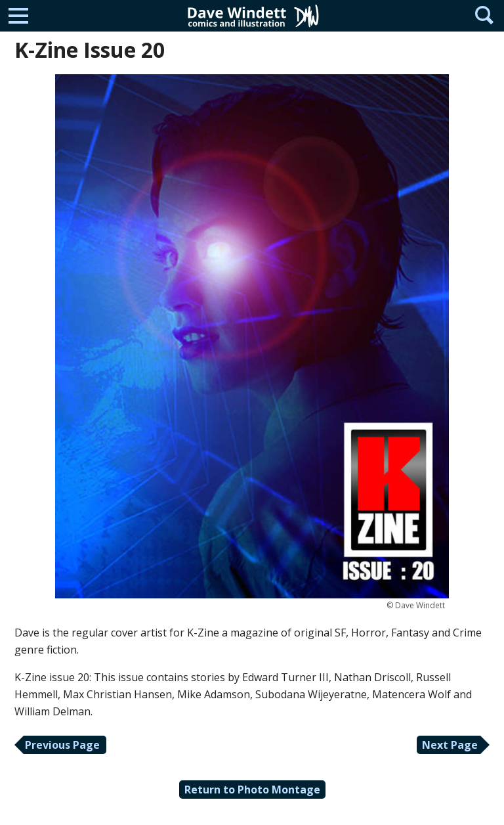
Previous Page (62, 745)
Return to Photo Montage (252, 790)
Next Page (450, 745)
